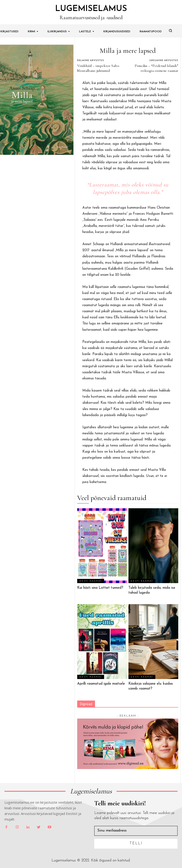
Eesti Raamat (91, 581)
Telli (136, 843)
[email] (136, 831)
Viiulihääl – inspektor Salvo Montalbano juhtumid (98, 68)
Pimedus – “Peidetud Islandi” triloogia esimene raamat (157, 68)
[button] (171, 30)
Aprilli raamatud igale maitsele (101, 684)
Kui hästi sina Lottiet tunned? (100, 588)
